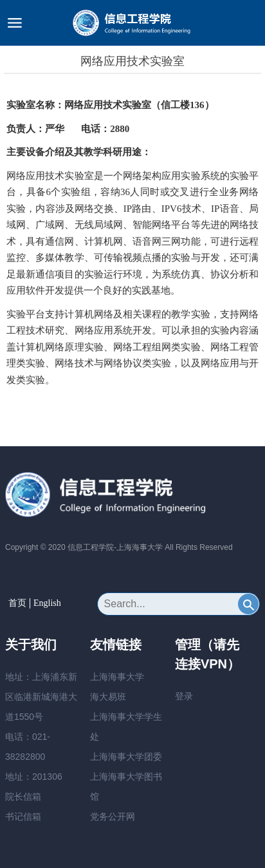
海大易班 (108, 697)
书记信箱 (23, 816)
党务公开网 (113, 816)
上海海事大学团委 (126, 757)
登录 (184, 696)
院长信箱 (23, 797)
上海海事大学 (117, 677)
